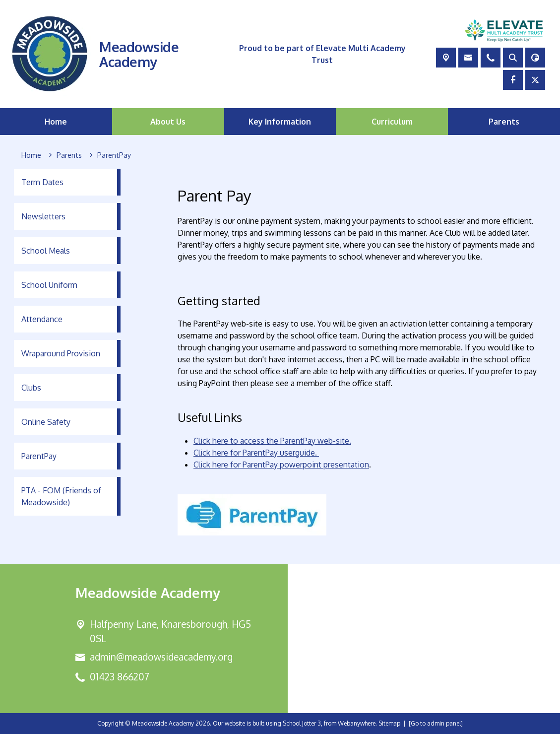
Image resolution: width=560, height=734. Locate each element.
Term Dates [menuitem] (42, 182)
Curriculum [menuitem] (392, 122)
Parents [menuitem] (504, 122)
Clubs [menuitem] (31, 388)
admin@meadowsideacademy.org (161, 657)
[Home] (31, 155)
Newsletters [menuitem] (43, 216)
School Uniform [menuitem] (49, 285)
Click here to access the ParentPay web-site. (272, 441)
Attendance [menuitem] (42, 319)
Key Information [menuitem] (280, 122)
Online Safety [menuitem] (46, 422)
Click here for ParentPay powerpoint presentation (281, 465)
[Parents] (69, 155)
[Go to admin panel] (436, 723)
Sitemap (389, 723)
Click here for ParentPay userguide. (256, 453)
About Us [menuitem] (168, 122)
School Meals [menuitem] (46, 251)
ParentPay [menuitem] (39, 456)
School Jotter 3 (302, 723)
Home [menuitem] (56, 122)
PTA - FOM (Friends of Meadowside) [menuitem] (61, 496)
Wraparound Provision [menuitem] (61, 353)
